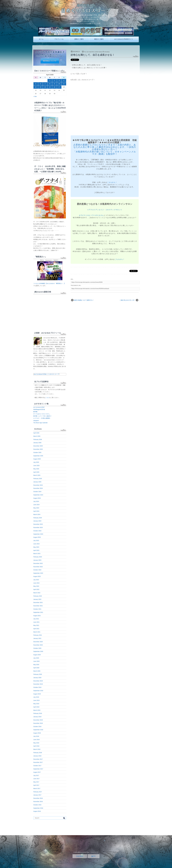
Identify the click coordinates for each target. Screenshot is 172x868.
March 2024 (37, 514)
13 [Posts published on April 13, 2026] (40, 87)
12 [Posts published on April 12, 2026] (36, 87)
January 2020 (37, 678)
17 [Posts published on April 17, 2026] (59, 87)
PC (93, 856)
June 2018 (36, 740)
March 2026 (37, 436)
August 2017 (37, 772)
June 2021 (36, 622)
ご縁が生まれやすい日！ (128, 300)
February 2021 (38, 635)
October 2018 (37, 727)
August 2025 (37, 459)
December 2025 (38, 446)
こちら (47, 398)
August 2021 (37, 616)
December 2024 (38, 485)
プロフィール (59, 39)
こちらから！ (112, 182)
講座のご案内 (79, 39)
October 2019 (37, 687)
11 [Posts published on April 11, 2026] (64, 84)
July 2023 (36, 541)
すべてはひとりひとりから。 (42, 414)
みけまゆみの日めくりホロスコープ (47, 374)
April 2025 (36, 472)
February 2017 (38, 792)
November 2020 (38, 645)
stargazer (36, 421)
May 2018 (36, 743)
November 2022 (38, 567)
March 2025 (37, 475)
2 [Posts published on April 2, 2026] (54, 80)
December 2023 (38, 524)
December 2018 (38, 720)
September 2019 (38, 691)
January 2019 (37, 717)
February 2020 (38, 674)
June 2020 (36, 661)
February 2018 (38, 753)
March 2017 (37, 789)
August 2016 (37, 811)
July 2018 (36, 736)
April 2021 (36, 629)
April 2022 (36, 589)
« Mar (35, 96)
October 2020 (37, 648)
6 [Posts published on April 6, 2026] (40, 84)
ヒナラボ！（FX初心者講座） (42, 418)
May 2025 (36, 469)
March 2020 (37, 671)
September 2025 (38, 456)
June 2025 (36, 466)
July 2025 (36, 462)
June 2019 (36, 700)
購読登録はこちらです (50, 61)
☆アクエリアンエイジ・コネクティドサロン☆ (105, 210)
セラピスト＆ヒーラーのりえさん (91, 215)
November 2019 (38, 684)
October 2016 (37, 805)
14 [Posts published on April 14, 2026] (45, 87)
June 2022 (36, 583)
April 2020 (36, 668)
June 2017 (36, 779)
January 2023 (37, 560)
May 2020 (36, 665)
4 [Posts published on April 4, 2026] (64, 80)
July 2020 (36, 658)
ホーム (41, 39)
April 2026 (36, 433)
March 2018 (37, 749)
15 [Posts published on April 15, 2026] (50, 87)
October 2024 (37, 492)
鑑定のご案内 (99, 39)
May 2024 (36, 508)
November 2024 (38, 488)
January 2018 (37, 756)
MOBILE (80, 856)
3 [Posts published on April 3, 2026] (59, 80)
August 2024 (37, 498)
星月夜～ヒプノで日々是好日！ (43, 416)
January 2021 (37, 638)
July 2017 (36, 775)
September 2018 (38, 730)
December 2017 (38, 759)
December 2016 (38, 798)
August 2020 (37, 655)
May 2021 (36, 625)
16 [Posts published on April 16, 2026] (54, 87)
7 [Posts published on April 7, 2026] (45, 84)
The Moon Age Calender (40, 423)
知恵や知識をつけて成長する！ (84, 300)
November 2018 (38, 723)
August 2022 (37, 576)
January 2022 (37, 599)
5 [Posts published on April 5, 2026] (36, 84)
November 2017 (38, 762)
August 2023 (37, 537)
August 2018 (37, 733)
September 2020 (38, 651)
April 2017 (36, 785)
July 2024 (36, 501)
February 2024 (38, 518)
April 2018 (36, 746)
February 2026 (38, 439)
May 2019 (36, 704)
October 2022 (37, 570)
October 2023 (37, 531)
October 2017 (37, 766)
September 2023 (38, 534)
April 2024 (36, 511)
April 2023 (36, 550)
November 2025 (38, 449)
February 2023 (38, 557)
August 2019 (37, 694)
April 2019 (36, 707)
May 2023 (36, 547)
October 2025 (37, 453)
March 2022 (37, 593)
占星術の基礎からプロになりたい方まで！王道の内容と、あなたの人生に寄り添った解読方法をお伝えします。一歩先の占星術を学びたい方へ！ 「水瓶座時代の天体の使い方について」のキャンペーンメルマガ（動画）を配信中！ (105, 149)
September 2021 (38, 612)
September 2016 (38, 808)
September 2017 (38, 769)
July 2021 (36, 619)
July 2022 (36, 580)
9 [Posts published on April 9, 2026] (54, 84)
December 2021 (38, 602)
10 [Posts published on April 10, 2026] (59, 84)
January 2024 (37, 521)
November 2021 (38, 606)
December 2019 (38, 681)
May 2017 (36, 782)
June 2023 (36, 544)
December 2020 (38, 642)
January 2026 (37, 443)
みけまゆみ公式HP (39, 407)
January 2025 (37, 482)
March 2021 (37, 632)
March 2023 (37, 554)
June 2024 (36, 505)
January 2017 (37, 795)
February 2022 (38, 596)
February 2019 (38, 713)
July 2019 (36, 697)
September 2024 (38, 495)
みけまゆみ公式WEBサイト (124, 39)
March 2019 (37, 710)
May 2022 (36, 586)
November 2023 (38, 528)
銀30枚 (35, 412)
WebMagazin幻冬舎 (39, 409)
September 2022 (38, 573)
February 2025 (38, 479)
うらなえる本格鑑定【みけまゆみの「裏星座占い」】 (49, 283)
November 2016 (38, 802)
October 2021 (37, 609)
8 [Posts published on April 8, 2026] (50, 84)
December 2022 (38, 563)
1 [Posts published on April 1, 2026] (50, 80)
